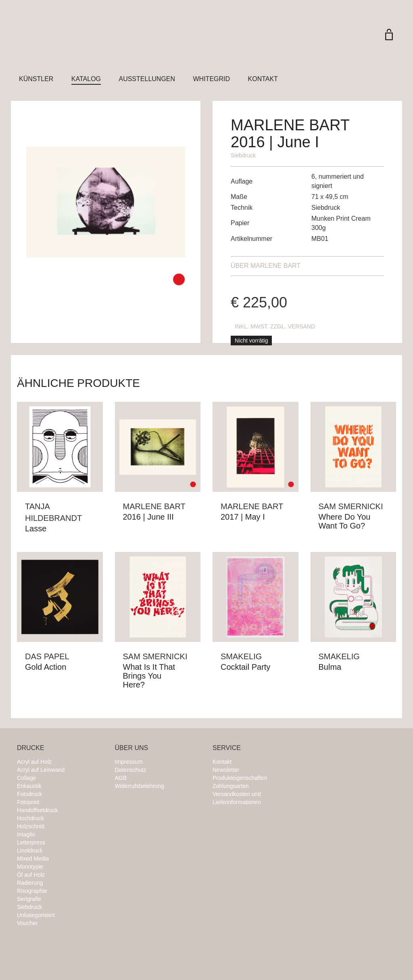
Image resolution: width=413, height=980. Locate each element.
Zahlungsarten (231, 786)
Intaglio (26, 834)
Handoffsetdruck (38, 810)
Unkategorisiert (36, 915)
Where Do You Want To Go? (345, 521)
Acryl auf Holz (34, 762)
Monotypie (30, 867)
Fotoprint (28, 802)
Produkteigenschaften (240, 778)
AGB (121, 778)
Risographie (32, 891)
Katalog (86, 79)
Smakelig (241, 656)
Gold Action (46, 667)
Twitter (351, 752)
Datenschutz (131, 770)
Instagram (319, 752)
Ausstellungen (147, 79)
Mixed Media (33, 859)
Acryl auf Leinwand (41, 770)
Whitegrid (212, 79)
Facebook (335, 752)
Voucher (27, 923)
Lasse (36, 529)
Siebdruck (243, 155)
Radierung (30, 883)
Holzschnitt (31, 826)
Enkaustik (29, 786)
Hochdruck (30, 818)
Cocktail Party (245, 667)
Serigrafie (29, 899)
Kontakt (263, 79)
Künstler (36, 79)
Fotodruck (29, 794)
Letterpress (31, 842)
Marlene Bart (266, 266)
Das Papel (47, 656)
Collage (26, 778)
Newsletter (226, 770)
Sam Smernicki (351, 506)
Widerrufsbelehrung (140, 786)
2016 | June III (148, 517)
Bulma (330, 667)
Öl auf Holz (31, 875)
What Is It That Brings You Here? (149, 676)
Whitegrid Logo (65, 42)
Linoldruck (30, 850)
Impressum (129, 762)
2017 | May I (243, 517)
